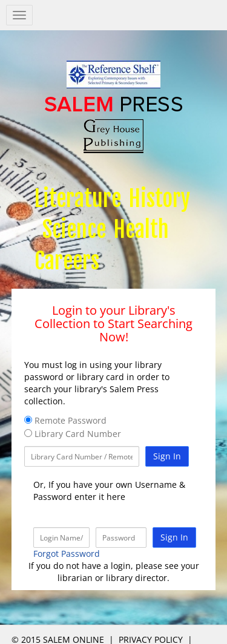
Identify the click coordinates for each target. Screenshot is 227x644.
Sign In (167, 456)
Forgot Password (67, 554)
